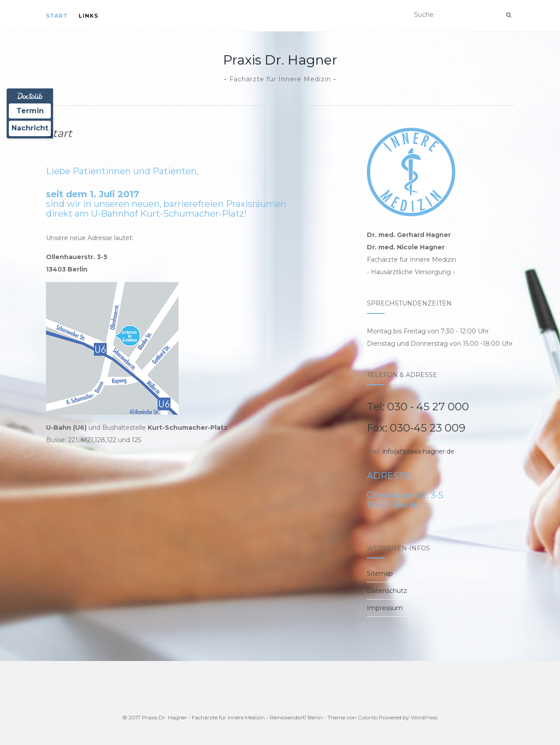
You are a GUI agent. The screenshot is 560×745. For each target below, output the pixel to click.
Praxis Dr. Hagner (280, 60)
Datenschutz (387, 591)
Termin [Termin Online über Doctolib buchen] (30, 111)
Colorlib (368, 717)
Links (88, 16)
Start (57, 16)
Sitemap (380, 573)
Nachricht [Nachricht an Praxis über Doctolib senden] (30, 128)
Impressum (385, 608)
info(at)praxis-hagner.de (418, 451)
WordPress (424, 717)
